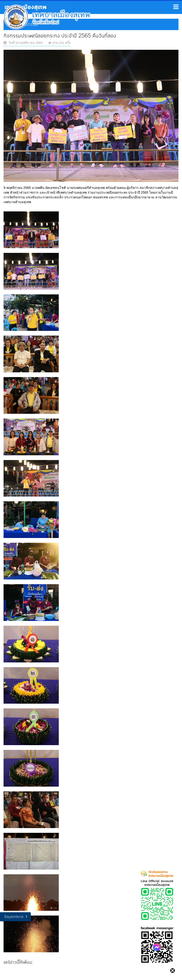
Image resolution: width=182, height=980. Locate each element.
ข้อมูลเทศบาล (14, 917)
